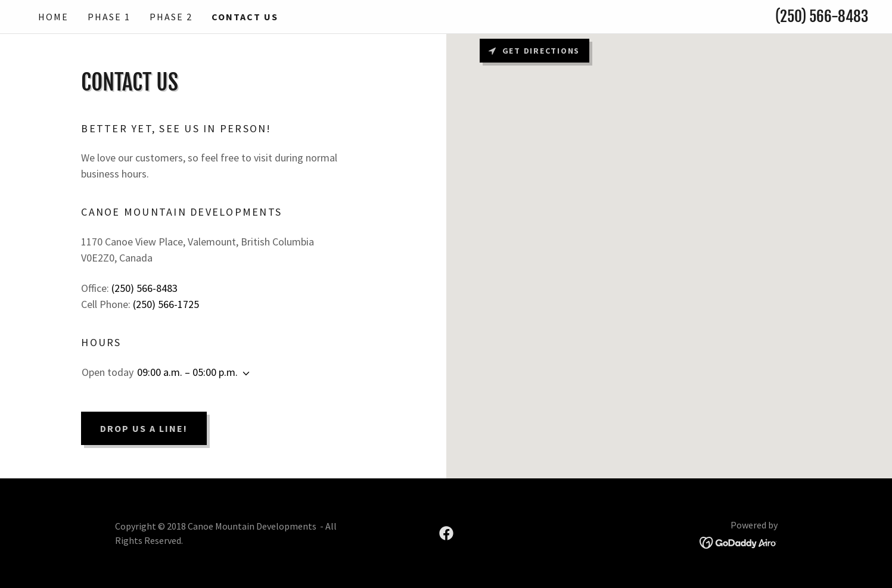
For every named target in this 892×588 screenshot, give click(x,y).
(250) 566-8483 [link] (822, 16)
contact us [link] (245, 17)
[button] (244, 374)
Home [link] (53, 17)
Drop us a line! (144, 428)
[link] (446, 533)
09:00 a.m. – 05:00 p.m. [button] (187, 372)
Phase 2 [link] (171, 17)
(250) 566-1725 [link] (166, 304)
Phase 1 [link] (109, 17)
